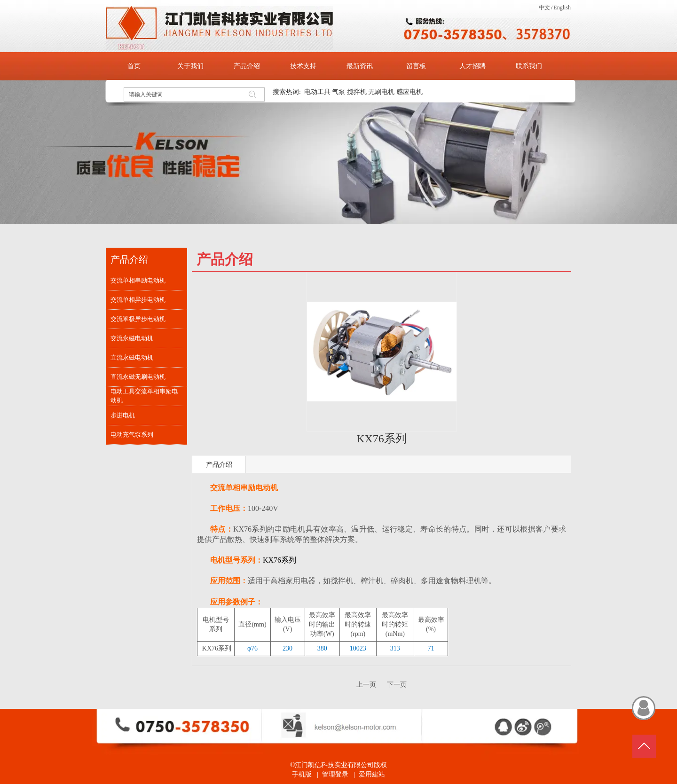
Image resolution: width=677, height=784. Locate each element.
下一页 (397, 685)
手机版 (302, 774)
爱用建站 (372, 774)
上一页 (366, 685)
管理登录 (335, 774)
